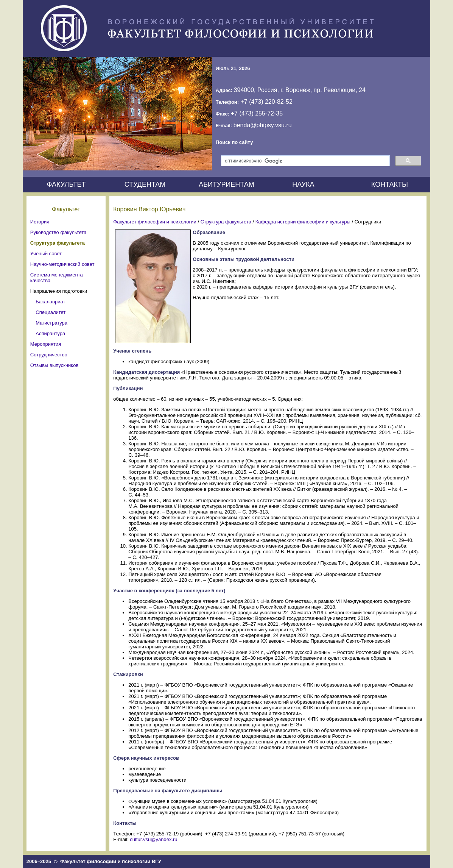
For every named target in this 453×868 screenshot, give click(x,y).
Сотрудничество (49, 355)
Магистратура (51, 323)
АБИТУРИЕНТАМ (226, 184)
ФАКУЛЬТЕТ (66, 184)
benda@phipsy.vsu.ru (263, 125)
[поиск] (305, 161)
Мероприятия (46, 344)
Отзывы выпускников (54, 365)
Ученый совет (46, 254)
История (40, 222)
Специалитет (51, 312)
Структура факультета (58, 243)
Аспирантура (50, 333)
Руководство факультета (58, 232)
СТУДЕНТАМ (145, 184)
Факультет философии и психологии (155, 222)
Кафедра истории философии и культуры (303, 222)
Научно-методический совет (62, 264)
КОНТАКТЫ (390, 184)
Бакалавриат (50, 302)
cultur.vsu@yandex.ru (153, 839)
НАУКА (303, 184)
